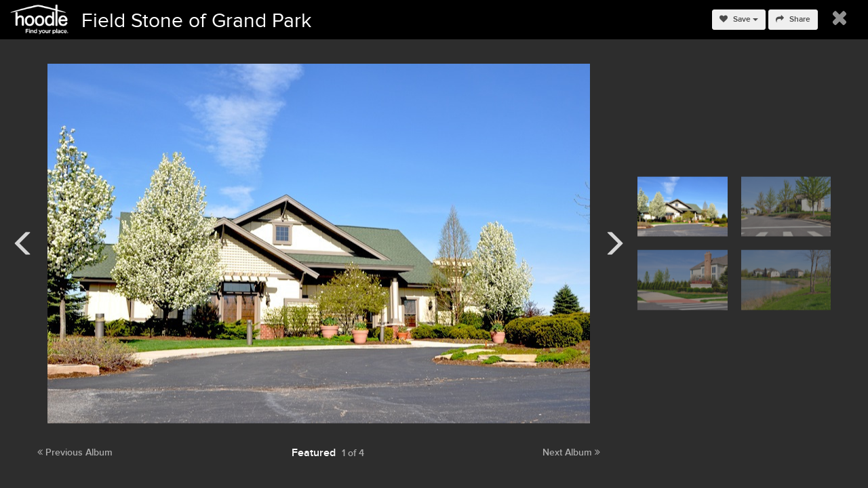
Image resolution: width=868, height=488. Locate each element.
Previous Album (75, 452)
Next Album (571, 452)
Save (739, 19)
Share (793, 19)
